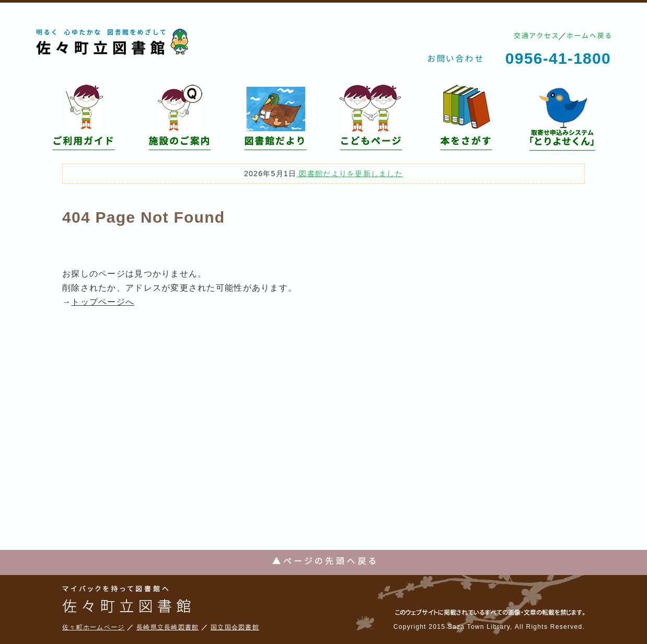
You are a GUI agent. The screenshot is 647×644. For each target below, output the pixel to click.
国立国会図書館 (235, 627)
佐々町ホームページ (94, 627)
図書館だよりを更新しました (350, 174)
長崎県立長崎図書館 (168, 627)
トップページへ (103, 302)
